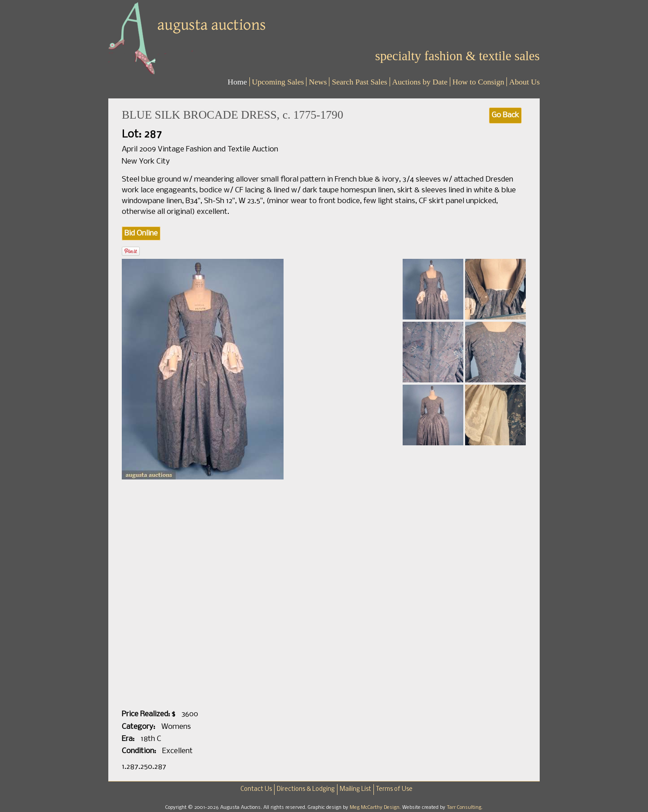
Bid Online (141, 233)
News (318, 82)
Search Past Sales (359, 82)
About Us (524, 82)
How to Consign (478, 82)
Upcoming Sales (278, 82)
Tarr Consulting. (465, 808)
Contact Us (256, 789)
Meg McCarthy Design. (376, 808)
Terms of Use (394, 789)
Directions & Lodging (306, 789)
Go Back (505, 115)
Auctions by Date (420, 82)
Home (237, 82)
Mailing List (355, 789)
